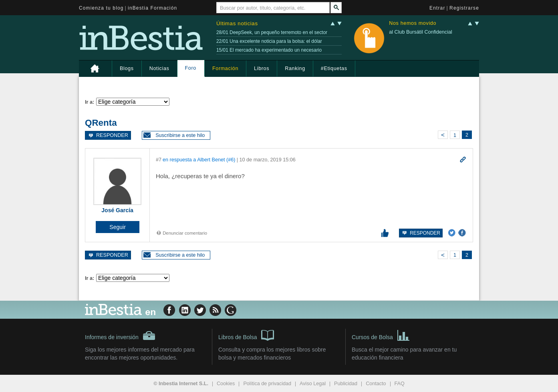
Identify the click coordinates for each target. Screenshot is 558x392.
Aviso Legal (313, 384)
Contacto (376, 384)
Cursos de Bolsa (381, 335)
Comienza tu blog (101, 8)
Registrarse (464, 8)
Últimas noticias (237, 23)
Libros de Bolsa (246, 335)
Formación (225, 68)
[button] (176, 135)
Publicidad (346, 384)
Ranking (295, 68)
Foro (191, 68)
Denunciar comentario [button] (181, 233)
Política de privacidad (267, 384)
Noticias (159, 68)
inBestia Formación (152, 8)
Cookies (226, 384)
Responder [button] (108, 135)
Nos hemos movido (413, 23)
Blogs (127, 68)
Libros (262, 68)
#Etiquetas (334, 68)
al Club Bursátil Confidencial (421, 32)
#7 (159, 160)
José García (117, 210)
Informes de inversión (120, 336)
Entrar (437, 8)
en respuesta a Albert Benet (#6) (199, 160)
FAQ (400, 384)
